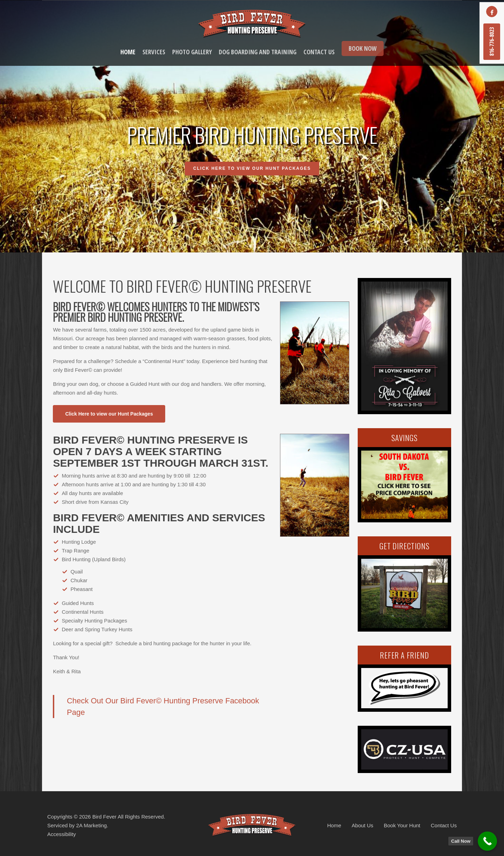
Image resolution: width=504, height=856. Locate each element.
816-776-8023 (492, 42)
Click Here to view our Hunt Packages (252, 169)
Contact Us (444, 825)
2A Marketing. (92, 825)
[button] (109, 414)
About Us (363, 825)
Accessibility (62, 834)
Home (334, 825)
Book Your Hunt (402, 825)
